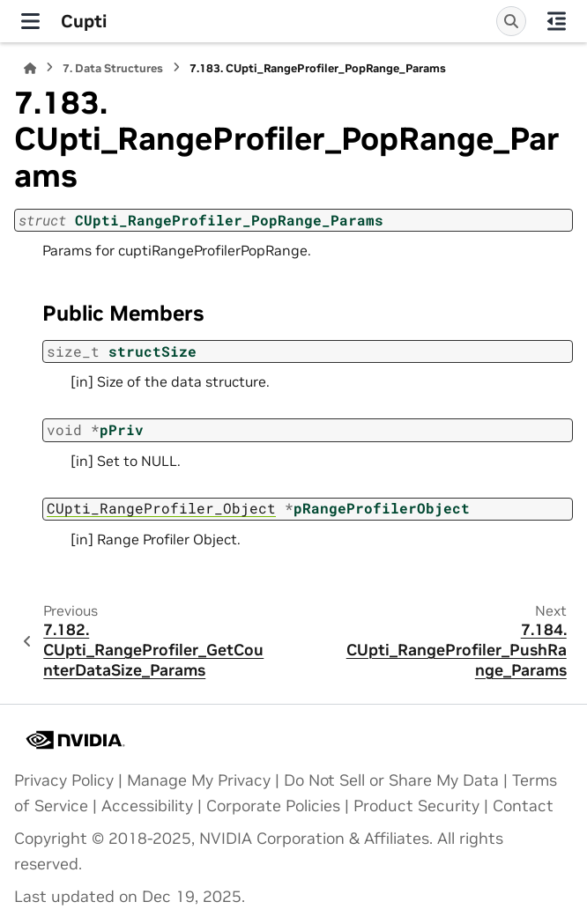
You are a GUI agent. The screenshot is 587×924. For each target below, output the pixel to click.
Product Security (416, 806)
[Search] (511, 21)
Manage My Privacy (199, 780)
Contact (523, 806)
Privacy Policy (64, 780)
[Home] (30, 68)
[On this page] (557, 21)
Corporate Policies (273, 806)
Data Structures (113, 68)
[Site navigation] (30, 21)
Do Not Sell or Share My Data (391, 780)
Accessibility (147, 806)
